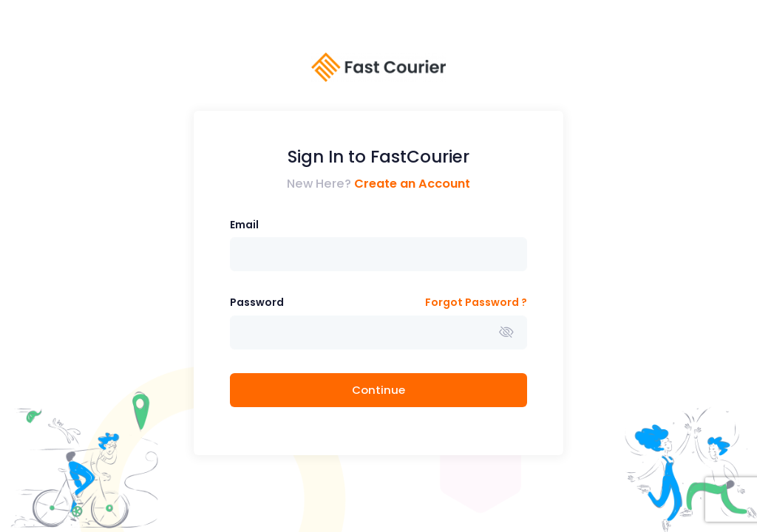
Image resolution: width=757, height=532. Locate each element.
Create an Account (412, 184)
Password (257, 302)
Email (244, 225)
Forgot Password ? (476, 302)
